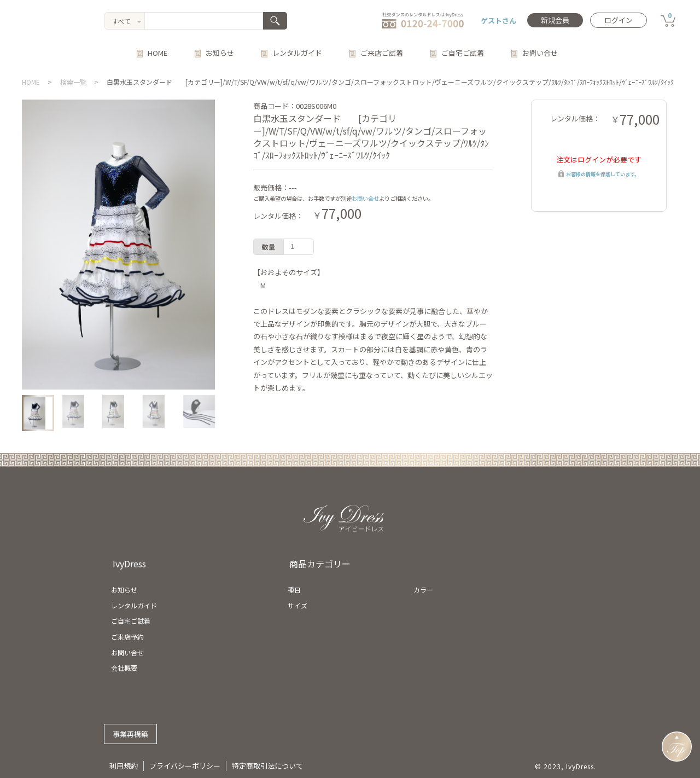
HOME (157, 53)
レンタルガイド (297, 53)
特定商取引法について (267, 766)
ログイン (619, 20)
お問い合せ (540, 53)
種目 (294, 590)
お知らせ (220, 53)
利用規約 (124, 766)
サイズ (297, 605)
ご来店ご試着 (382, 53)
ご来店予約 (127, 637)
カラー (423, 590)
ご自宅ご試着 (463, 53)
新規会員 (555, 20)
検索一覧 (73, 82)
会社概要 (124, 668)
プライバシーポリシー (185, 766)
